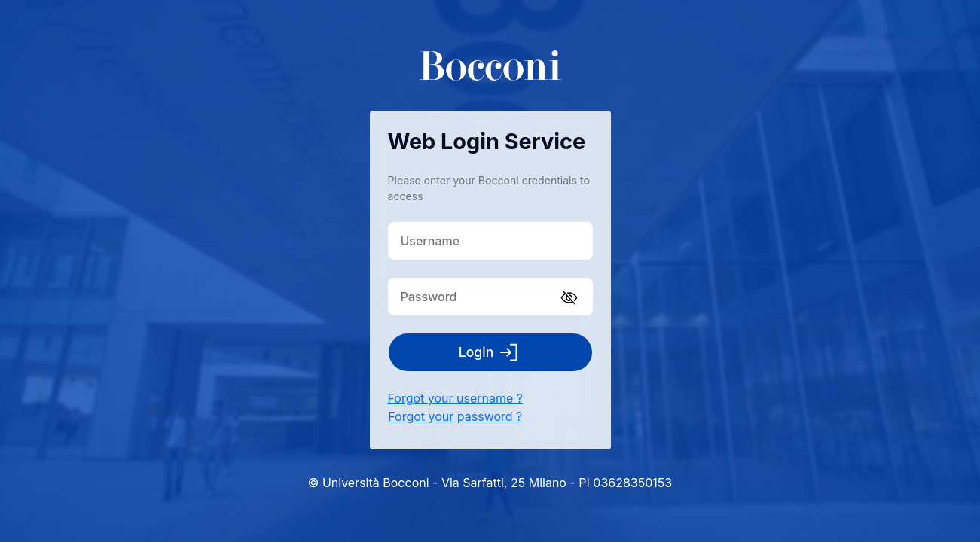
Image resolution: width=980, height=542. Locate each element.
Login (490, 352)
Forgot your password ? (455, 416)
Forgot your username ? (456, 398)
